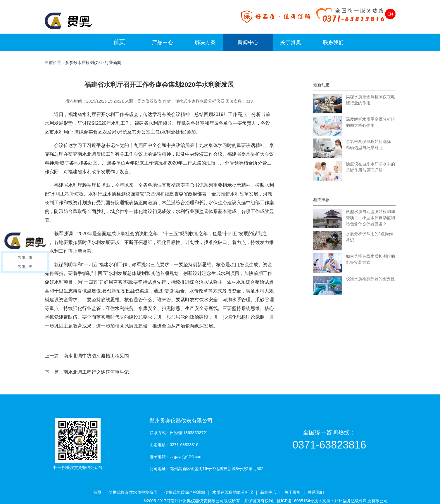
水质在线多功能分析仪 (233, 492)
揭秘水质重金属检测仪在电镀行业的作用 (370, 100)
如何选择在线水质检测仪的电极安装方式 (370, 259)
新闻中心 (248, 42)
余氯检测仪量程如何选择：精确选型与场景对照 (370, 144)
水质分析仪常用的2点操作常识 (370, 237)
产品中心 (163, 42)
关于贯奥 (291, 42)
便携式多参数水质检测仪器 (133, 492)
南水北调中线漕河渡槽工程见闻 (96, 356)
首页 (97, 492)
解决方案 (205, 42)
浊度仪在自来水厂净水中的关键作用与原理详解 (370, 167)
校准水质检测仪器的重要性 (370, 279)
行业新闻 (113, 63)
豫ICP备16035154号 (296, 501)
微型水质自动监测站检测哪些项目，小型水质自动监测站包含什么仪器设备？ (370, 218)
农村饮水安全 (204, 300)
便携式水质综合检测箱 (185, 492)
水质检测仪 (119, 194)
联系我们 (333, 42)
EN (390, 14)
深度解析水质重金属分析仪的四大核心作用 (370, 122)
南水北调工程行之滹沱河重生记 (96, 372)
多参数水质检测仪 (82, 63)
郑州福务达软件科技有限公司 (361, 501)
